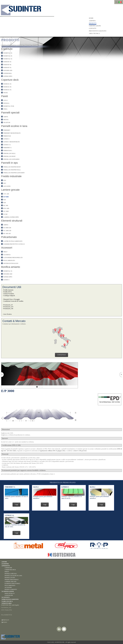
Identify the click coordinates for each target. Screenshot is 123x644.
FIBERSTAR (7, 136)
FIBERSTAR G (8, 151)
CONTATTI (93, 28)
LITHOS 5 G (7, 145)
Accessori (7, 248)
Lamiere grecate (10, 190)
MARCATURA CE (10, 593)
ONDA (5, 109)
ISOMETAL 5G (8, 59)
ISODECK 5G (7, 90)
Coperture (7, 49)
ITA (117, 2)
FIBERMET (7, 130)
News (5, 622)
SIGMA (6, 93)
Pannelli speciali (10, 113)
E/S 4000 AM (7, 228)
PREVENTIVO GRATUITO (98, 31)
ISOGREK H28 (8, 70)
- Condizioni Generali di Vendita (13, 301)
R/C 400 (6, 205)
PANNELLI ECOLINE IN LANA (13, 576)
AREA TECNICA (94, 33)
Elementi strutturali (12, 221)
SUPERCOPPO (8, 76)
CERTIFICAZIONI (95, 26)
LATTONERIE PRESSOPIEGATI (13, 258)
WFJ (5, 183)
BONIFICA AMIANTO (11, 589)
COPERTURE (8, 568)
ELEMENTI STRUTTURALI (12, 583)
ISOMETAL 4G (8, 56)
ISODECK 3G (7, 84)
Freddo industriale (11, 176)
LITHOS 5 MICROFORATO (11, 142)
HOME (91, 18)
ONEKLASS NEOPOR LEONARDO (14, 173)
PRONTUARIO (7, 603)
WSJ (5, 180)
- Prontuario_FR (8, 309)
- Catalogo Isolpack (9, 296)
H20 (5, 200)
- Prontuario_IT (8, 305)
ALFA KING (7, 186)
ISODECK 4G (7, 87)
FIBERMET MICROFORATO (12, 133)
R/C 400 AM (7, 233)
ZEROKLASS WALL (9, 153)
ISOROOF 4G (7, 65)
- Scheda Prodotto (8, 294)
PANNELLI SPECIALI (11, 574)
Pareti (4, 96)
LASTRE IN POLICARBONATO (13, 241)
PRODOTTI (93, 23)
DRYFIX (6, 120)
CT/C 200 (6, 194)
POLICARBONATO (9, 260)
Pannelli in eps (9, 163)
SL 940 (5, 214)
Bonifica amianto (11, 267)
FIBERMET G (7, 148)
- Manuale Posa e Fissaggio (11, 299)
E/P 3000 (35, 45)
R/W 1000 (6, 208)
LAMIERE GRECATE (24, 45)
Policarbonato (9, 237)
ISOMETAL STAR (9, 106)
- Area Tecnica (7, 314)
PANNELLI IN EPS (10, 578)
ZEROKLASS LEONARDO (11, 159)
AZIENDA (92, 21)
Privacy (6, 620)
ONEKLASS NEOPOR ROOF (12, 167)
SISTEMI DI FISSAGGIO (11, 263)
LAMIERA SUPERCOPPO (11, 217)
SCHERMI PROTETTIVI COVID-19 (14, 244)
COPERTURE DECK (10, 570)
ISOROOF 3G (7, 62)
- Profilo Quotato (8, 290)
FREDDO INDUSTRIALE (12, 579)
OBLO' (5, 252)
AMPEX (6, 225)
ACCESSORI (8, 587)
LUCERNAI (7, 255)
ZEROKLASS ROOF (9, 156)
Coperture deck (10, 80)
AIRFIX (6, 117)
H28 (5, 203)
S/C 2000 (6, 211)
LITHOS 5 (6, 139)
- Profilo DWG (7, 292)
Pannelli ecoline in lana (14, 126)
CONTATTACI (62, 355)
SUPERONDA (8, 73)
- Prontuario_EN (8, 307)
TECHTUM (7, 123)
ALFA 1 (6, 100)
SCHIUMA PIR (9, 595)
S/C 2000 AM (7, 231)
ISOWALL (6, 103)
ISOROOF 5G (7, 68)
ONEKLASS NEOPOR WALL (12, 170)
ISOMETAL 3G (8, 53)
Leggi (16, 505)
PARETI (7, 572)
